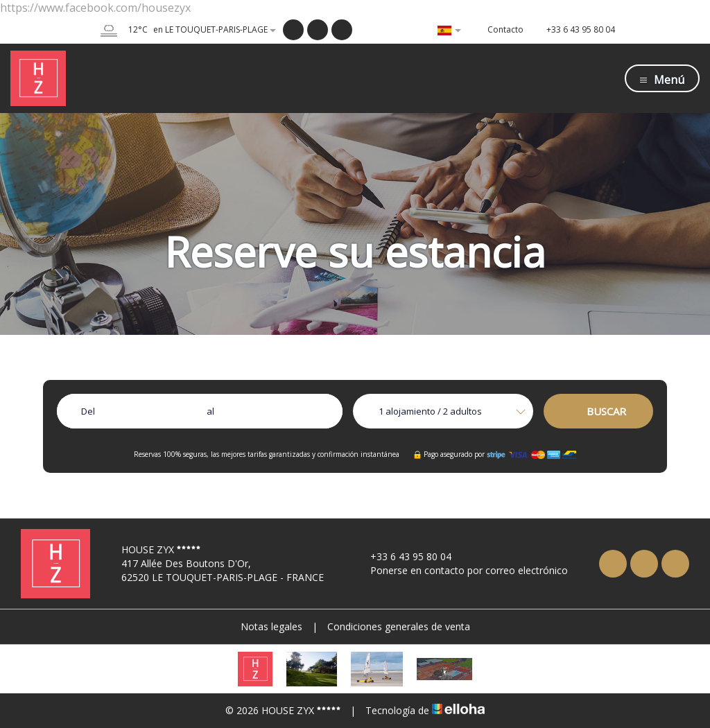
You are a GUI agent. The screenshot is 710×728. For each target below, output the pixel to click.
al (210, 411)
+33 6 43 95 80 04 (403, 556)
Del (88, 411)
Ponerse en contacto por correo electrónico (461, 570)
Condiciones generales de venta (399, 626)
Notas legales (271, 626)
